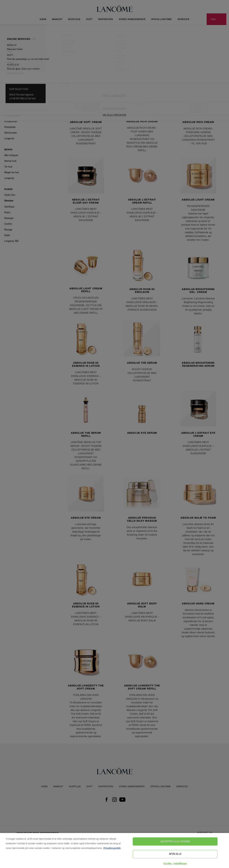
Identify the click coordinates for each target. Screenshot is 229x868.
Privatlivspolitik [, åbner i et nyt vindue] (112, 850)
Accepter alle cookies (175, 844)
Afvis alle (175, 856)
